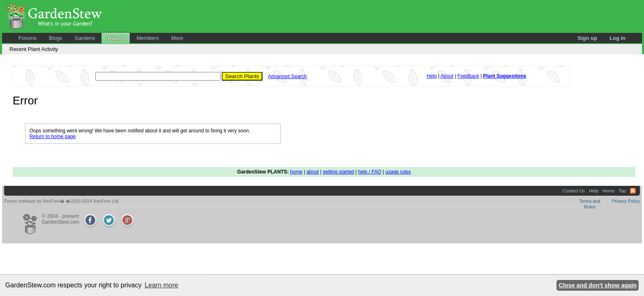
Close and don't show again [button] (598, 285)
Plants (116, 38)
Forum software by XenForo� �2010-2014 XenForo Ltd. (62, 201)
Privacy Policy (626, 201)
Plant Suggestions (505, 76)
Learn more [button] (161, 285)
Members (147, 38)
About (447, 76)
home (296, 172)
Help (432, 76)
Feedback (468, 76)
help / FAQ (370, 172)
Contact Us (574, 191)
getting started (338, 172)
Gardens (85, 38)
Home (608, 191)
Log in (618, 38)
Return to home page (53, 136)
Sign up (587, 38)
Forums (28, 38)
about (313, 172)
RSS (633, 191)
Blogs (56, 38)
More (177, 38)
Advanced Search (287, 76)
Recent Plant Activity (34, 49)
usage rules (398, 172)
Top (622, 191)
